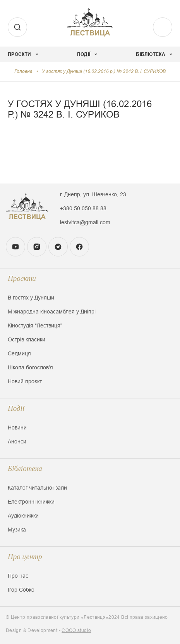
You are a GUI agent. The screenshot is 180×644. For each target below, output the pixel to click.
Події (16, 408)
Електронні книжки (31, 502)
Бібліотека (25, 468)
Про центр (25, 557)
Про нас (18, 576)
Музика (17, 530)
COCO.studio (76, 630)
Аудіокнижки (23, 516)
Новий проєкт (25, 381)
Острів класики (27, 339)
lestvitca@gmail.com (85, 222)
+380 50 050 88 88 (83, 208)
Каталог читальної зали (37, 488)
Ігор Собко (21, 590)
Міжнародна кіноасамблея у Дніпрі (52, 312)
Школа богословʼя (30, 367)
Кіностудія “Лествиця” (35, 325)
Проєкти (22, 278)
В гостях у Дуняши (31, 298)
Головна (23, 71)
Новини (17, 428)
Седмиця (19, 353)
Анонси (17, 441)
